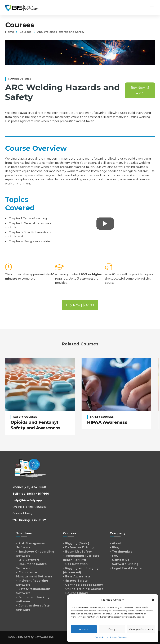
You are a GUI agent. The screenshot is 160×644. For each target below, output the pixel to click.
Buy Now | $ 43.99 (140, 90)
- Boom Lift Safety (77, 552)
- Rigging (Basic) (76, 543)
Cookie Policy (102, 637)
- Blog (115, 547)
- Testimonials (121, 552)
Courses (26, 32)
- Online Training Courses (83, 589)
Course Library (22, 513)
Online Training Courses (29, 507)
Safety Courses (25, 417)
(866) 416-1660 (38, 494)
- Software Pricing (124, 564)
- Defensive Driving (78, 547)
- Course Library (76, 593)
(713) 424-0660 (35, 487)
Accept (84, 629)
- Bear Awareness (77, 576)
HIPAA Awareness (107, 422)
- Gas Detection (75, 564)
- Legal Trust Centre (126, 568)
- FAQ (114, 556)
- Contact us (119, 560)
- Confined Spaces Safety (83, 585)
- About (116, 543)
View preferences (141, 629)
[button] (153, 600)
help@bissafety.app (27, 500)
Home (10, 32)
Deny (112, 629)
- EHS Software (28, 560)
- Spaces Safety (75, 581)
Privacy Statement (119, 637)
